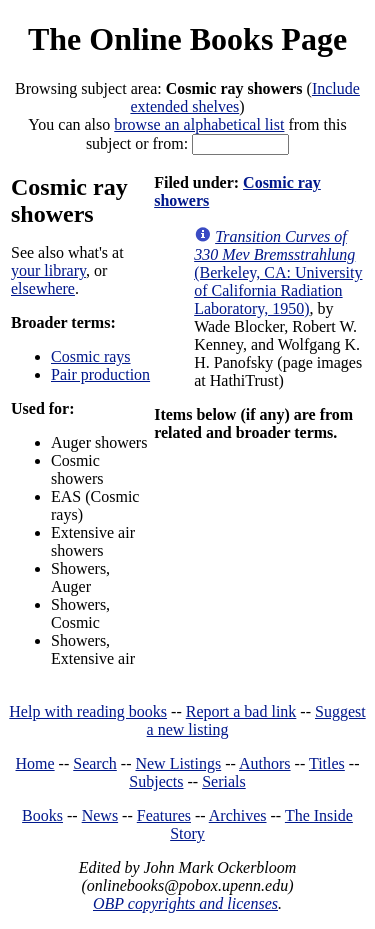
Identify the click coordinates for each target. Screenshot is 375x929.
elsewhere (43, 288)
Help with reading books (88, 711)
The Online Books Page (187, 39)
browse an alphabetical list (199, 124)
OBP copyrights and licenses (185, 903)
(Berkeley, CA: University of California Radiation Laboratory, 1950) (278, 272)
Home (35, 763)
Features (164, 815)
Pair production (100, 374)
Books (42, 815)
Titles (327, 763)
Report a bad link (241, 711)
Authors (265, 763)
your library (48, 270)
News (100, 815)
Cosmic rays (91, 356)
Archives (238, 815)
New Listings (178, 763)
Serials (224, 781)
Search (95, 763)
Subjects (156, 781)
